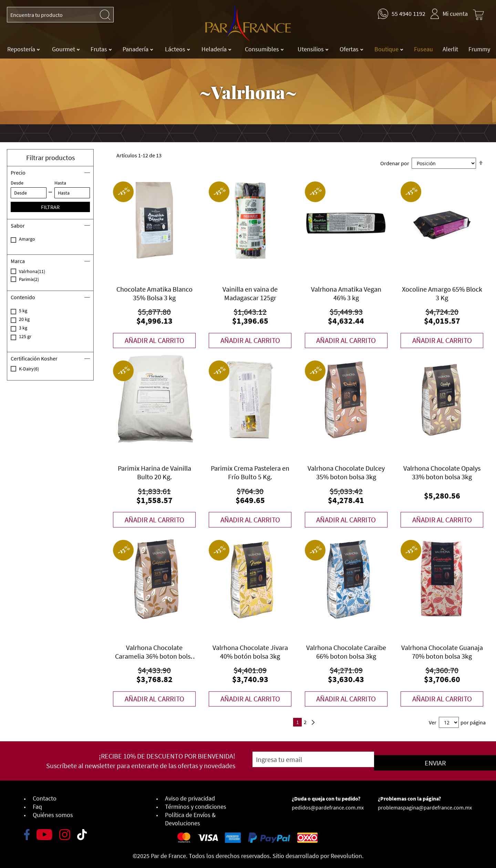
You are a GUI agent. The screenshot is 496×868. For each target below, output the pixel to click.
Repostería (22, 49)
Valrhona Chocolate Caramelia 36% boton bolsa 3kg (154, 652)
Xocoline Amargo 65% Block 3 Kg (442, 293)
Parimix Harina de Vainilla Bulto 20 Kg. (154, 473)
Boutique (387, 49)
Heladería (215, 49)
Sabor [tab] (18, 226)
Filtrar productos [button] (50, 158)
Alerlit (450, 49)
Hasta (60, 183)
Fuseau (423, 49)
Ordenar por (395, 163)
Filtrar (50, 207)
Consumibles (263, 49)
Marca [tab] (18, 261)
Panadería (136, 49)
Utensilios (311, 49)
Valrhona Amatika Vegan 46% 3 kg (346, 293)
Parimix (37, 279)
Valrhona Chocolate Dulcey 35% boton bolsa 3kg (346, 473)
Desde (17, 183)
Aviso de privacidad (190, 796)
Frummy (479, 49)
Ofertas (350, 49)
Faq (37, 804)
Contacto (45, 796)
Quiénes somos (53, 812)
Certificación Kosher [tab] (34, 358)
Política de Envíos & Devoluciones (190, 817)
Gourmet (64, 49)
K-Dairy (37, 369)
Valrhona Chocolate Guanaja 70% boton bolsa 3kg (442, 652)
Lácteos (176, 49)
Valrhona (40, 271)
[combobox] (60, 15)
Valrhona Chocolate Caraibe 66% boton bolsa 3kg (346, 652)
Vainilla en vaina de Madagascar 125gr (250, 293)
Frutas (100, 49)
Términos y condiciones (196, 804)
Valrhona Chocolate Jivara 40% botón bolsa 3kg (250, 652)
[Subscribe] (400, 760)
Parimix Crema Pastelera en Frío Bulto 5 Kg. (250, 473)
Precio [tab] (18, 172)
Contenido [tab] (23, 297)
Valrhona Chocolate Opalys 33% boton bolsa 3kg (442, 473)
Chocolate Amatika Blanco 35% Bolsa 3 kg (154, 293)
